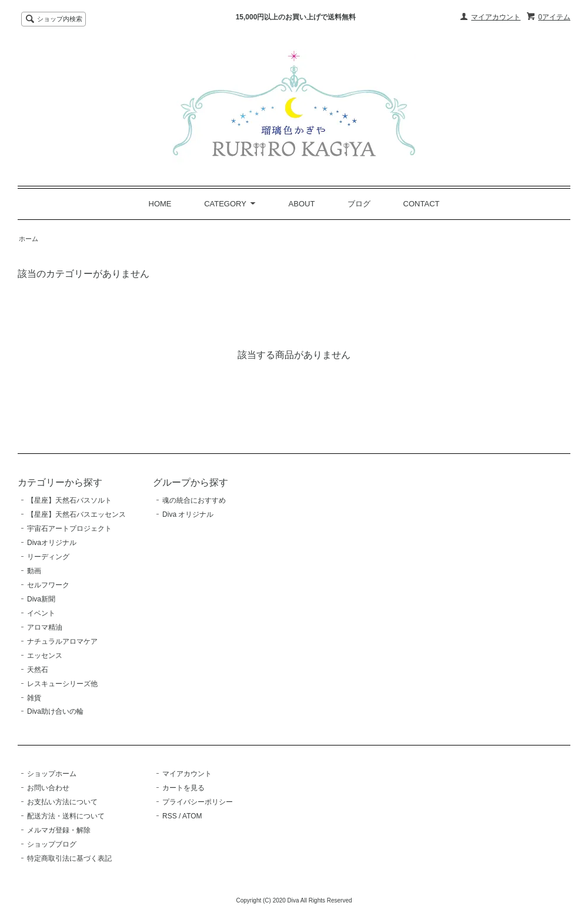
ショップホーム (52, 774)
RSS (170, 816)
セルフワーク (48, 585)
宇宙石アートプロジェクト (69, 529)
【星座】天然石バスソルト (69, 500)
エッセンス (45, 656)
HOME (160, 204)
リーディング (48, 557)
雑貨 (34, 698)
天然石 (38, 670)
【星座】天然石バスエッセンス (76, 514)
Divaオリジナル (52, 543)
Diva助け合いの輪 (55, 711)
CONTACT (422, 204)
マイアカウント (496, 17)
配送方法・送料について (66, 816)
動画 (34, 571)
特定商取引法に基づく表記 (69, 858)
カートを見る (183, 788)
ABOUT (302, 204)
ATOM (192, 816)
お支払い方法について (62, 802)
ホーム (29, 239)
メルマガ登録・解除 (59, 830)
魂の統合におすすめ (194, 500)
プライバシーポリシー (198, 802)
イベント (41, 613)
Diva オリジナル (188, 514)
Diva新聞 (41, 599)
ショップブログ (52, 844)
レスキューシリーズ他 (62, 684)
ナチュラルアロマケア (62, 641)
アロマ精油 (45, 627)
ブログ (359, 204)
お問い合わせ (48, 788)
